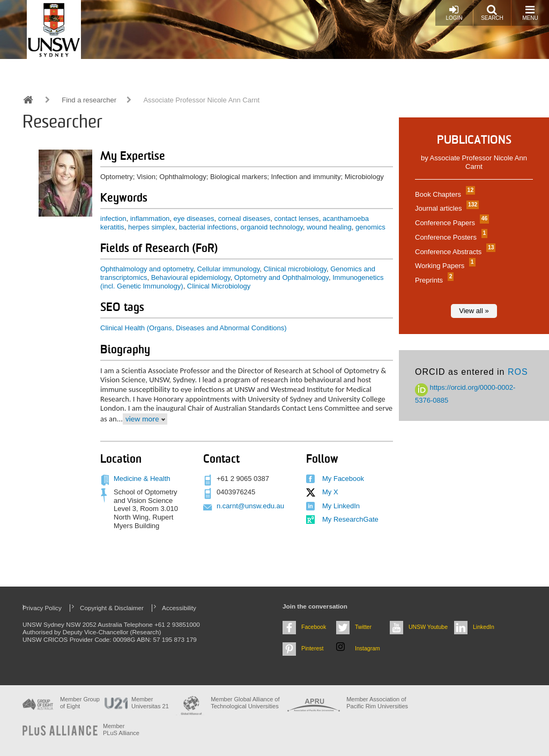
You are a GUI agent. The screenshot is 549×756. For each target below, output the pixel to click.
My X (330, 492)
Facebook (314, 627)
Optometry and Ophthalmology (281, 277)
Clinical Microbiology (219, 286)
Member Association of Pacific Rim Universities (377, 703)
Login (454, 13)
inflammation (150, 218)
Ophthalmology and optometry (147, 269)
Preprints (433, 280)
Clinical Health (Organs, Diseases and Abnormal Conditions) (194, 328)
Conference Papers (451, 223)
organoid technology (272, 227)
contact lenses (297, 218)
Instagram (368, 648)
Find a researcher (89, 100)
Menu (530, 13)
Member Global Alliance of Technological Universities (245, 703)
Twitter (363, 627)
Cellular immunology (228, 269)
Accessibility (179, 608)
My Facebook (343, 479)
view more (142, 419)
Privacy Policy (42, 608)
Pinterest (313, 648)
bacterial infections (208, 227)
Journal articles (446, 208)
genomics (370, 227)
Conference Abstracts (454, 252)
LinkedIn (484, 627)
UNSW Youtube (428, 627)
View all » (474, 311)
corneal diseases (244, 218)
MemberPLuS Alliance (121, 729)
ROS (518, 372)
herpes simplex (151, 227)
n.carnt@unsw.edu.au (250, 506)
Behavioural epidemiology (191, 277)
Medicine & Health (142, 479)
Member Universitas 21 (150, 703)
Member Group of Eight (80, 703)
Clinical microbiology (295, 269)
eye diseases (194, 218)
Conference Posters (450, 237)
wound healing (329, 227)
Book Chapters (444, 194)
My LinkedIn (341, 506)
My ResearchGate (350, 519)
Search (492, 13)
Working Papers (444, 266)
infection (113, 218)
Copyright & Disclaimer (112, 608)
